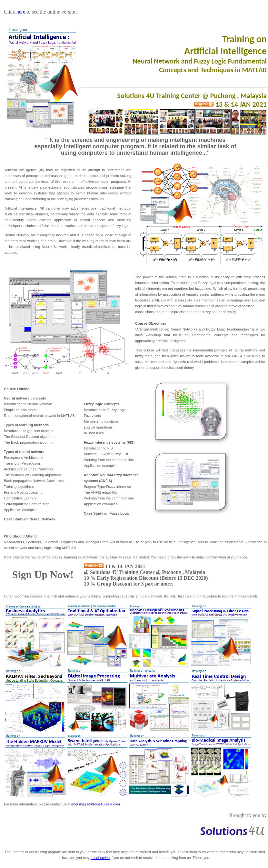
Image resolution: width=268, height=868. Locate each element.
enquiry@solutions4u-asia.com (96, 804)
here (21, 12)
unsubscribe (100, 858)
